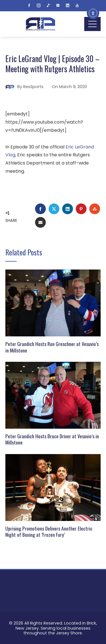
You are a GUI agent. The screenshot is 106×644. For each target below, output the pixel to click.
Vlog (10, 155)
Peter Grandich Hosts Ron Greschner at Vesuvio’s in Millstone (52, 347)
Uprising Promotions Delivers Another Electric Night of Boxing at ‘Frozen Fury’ (49, 532)
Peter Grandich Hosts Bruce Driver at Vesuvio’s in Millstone (52, 439)
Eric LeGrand (80, 147)
